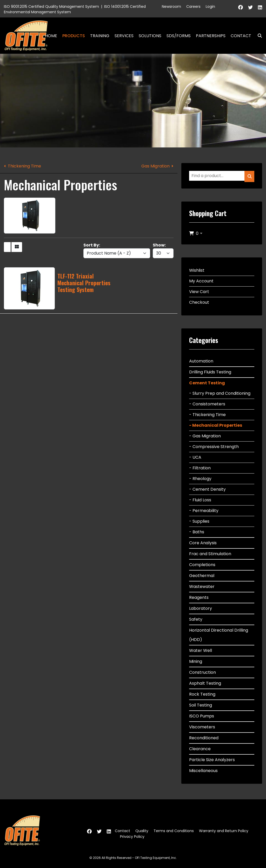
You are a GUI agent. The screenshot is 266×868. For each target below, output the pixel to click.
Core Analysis (203, 543)
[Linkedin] (260, 7)
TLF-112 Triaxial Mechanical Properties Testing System (84, 283)
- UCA (195, 457)
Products (74, 36)
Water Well (201, 650)
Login (210, 7)
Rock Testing (202, 694)
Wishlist (197, 270)
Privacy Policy (132, 837)
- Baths (197, 532)
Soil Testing (201, 705)
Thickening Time (24, 166)
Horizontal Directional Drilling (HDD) (219, 635)
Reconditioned (204, 738)
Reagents (199, 597)
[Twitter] (250, 7)
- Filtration (200, 468)
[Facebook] (241, 7)
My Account (201, 281)
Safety (196, 619)
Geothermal (202, 576)
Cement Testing (207, 383)
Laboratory (201, 608)
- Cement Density (207, 489)
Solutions (150, 36)
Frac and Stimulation (210, 554)
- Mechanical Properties (216, 425)
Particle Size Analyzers (212, 760)
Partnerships (211, 36)
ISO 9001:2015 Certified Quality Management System (51, 7)
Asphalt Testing (205, 683)
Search (258, 36)
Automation (201, 361)
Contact (241, 36)
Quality (142, 831)
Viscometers (202, 727)
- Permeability (204, 511)
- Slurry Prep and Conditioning (220, 393)
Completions (202, 565)
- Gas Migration (205, 436)
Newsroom (171, 7)
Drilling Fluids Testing (210, 372)
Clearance (200, 749)
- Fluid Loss (200, 500)
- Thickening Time (207, 415)
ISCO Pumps (202, 716)
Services (124, 36)
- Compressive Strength (214, 447)
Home (51, 36)
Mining (196, 661)
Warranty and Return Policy (224, 831)
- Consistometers (207, 404)
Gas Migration (155, 166)
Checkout (199, 302)
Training (100, 36)
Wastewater (202, 587)
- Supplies (199, 521)
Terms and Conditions (174, 831)
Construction (202, 672)
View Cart (199, 292)
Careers (193, 7)
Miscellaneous (203, 771)
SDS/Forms (179, 36)
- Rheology (200, 479)
